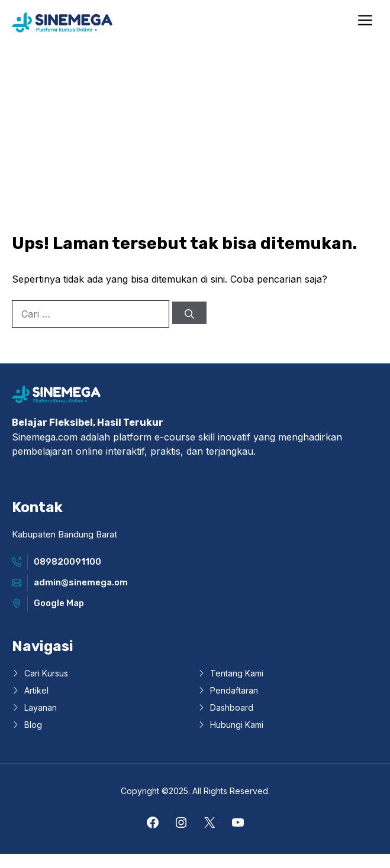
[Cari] (189, 313)
